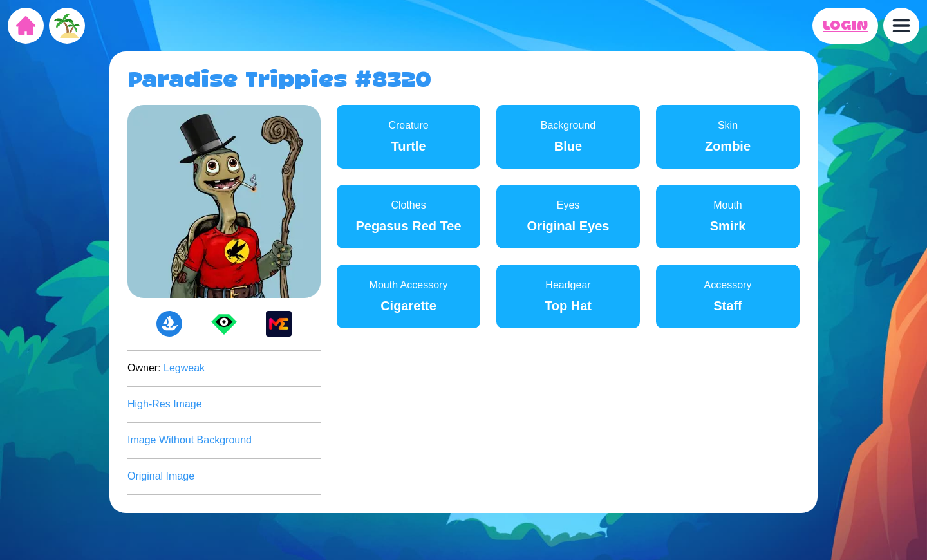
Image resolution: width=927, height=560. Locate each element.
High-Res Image (165, 404)
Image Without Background (190, 440)
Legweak (184, 368)
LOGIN (845, 26)
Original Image (161, 476)
